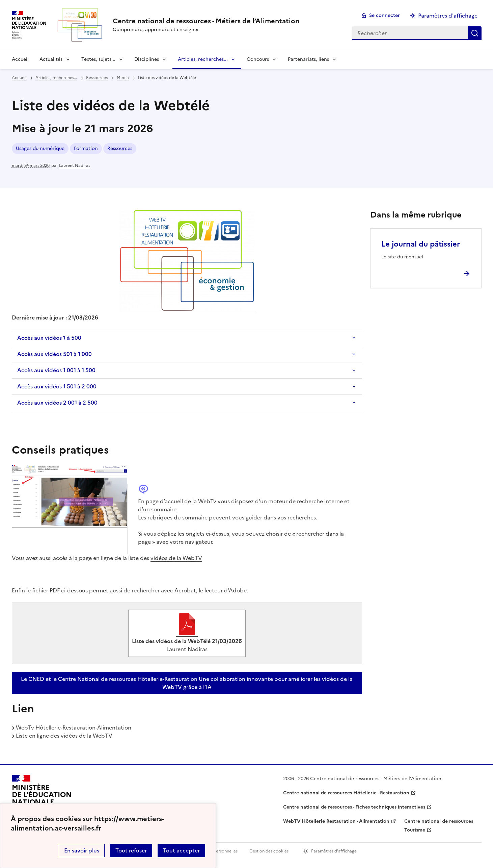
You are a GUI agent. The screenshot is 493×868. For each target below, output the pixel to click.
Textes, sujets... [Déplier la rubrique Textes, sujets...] (98, 59)
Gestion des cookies (269, 851)
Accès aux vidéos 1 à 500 (49, 338)
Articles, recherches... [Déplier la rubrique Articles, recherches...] (203, 59)
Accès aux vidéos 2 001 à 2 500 (57, 403)
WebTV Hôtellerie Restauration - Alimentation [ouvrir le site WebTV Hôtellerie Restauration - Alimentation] (336, 821)
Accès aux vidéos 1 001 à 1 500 (56, 370)
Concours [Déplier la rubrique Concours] (258, 59)
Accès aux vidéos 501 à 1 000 (54, 354)
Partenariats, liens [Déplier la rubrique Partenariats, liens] (308, 59)
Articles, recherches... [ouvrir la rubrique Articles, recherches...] (56, 78)
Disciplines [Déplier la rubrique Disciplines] (147, 59)
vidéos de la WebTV (176, 558)
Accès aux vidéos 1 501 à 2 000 (57, 386)
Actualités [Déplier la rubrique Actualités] (51, 59)
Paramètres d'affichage (334, 851)
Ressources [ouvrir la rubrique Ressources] (97, 78)
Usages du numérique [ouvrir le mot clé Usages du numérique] (40, 148)
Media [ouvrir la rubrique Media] (123, 78)
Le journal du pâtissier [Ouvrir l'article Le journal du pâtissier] (421, 244)
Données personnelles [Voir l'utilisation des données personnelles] (216, 851)
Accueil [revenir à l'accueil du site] (20, 59)
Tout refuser (131, 850)
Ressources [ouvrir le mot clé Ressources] (120, 148)
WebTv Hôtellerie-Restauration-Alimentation (74, 727)
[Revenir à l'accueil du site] (42, 798)
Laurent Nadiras (75, 165)
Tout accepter (181, 850)
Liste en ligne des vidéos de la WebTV (64, 736)
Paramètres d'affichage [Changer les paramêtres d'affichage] (448, 16)
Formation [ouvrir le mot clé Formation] (86, 148)
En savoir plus (82, 850)
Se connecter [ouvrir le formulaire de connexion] (385, 15)
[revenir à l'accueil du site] (206, 21)
